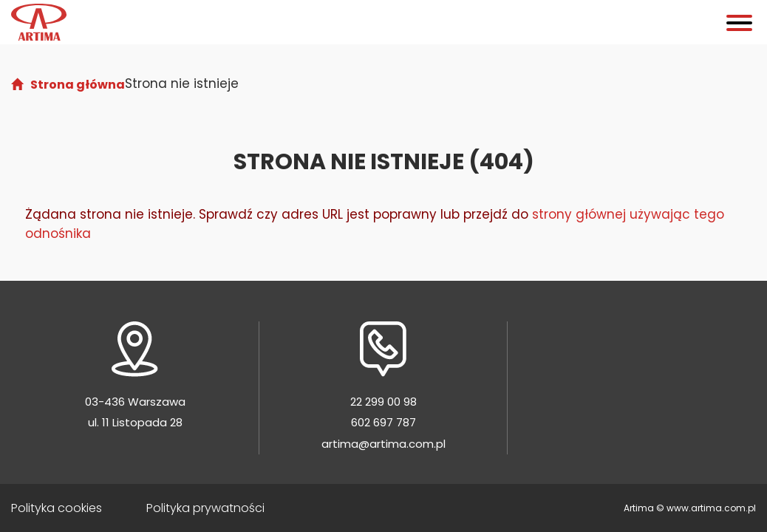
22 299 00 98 (383, 402)
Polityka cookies (57, 508)
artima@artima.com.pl (383, 444)
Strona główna (78, 85)
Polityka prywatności (205, 508)
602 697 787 (383, 422)
